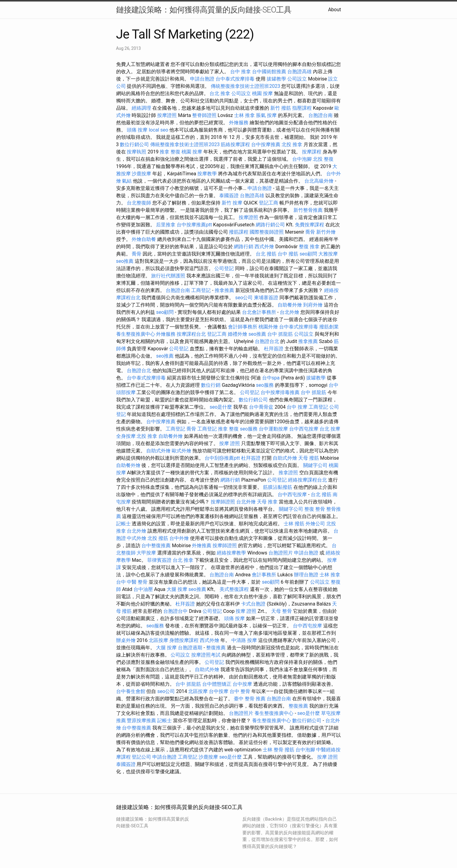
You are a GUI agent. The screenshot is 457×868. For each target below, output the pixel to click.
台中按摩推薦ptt (194, 225)
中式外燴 (137, 538)
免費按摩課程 (310, 225)
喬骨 (310, 232)
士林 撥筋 (294, 524)
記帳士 (123, 524)
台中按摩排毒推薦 (280, 392)
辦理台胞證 (306, 575)
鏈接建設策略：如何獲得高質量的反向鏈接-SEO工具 (204, 10)
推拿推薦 (224, 290)
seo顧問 (308, 254)
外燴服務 (239, 123)
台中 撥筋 (288, 254)
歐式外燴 (182, 451)
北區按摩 (158, 640)
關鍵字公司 (315, 465)
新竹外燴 (326, 232)
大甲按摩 (146, 553)
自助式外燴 (158, 451)
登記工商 (268, 203)
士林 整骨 (273, 750)
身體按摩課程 (184, 640)
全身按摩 (126, 436)
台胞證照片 (281, 553)
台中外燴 (179, 538)
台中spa (271, 378)
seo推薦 (125, 261)
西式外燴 (264, 247)
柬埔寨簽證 (266, 298)
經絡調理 (141, 108)
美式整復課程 (234, 589)
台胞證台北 (267, 341)
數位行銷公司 (134, 144)
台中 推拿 (241, 72)
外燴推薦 (202, 546)
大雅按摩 (328, 254)
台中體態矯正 (217, 684)
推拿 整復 (170, 152)
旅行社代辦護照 (168, 276)
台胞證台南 (320, 115)
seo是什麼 (221, 407)
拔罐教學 (276, 79)
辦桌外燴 (126, 640)
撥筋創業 (329, 327)
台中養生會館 (131, 691)
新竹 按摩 (232, 203)
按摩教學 (207, 174)
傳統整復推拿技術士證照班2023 (245, 86)
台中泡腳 (302, 159)
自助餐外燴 (290, 305)
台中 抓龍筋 (280, 334)
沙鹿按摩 (141, 174)
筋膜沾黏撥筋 (278, 487)
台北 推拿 (220, 93)
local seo (158, 130)
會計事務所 (264, 575)
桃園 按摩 (262, 93)
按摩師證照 (223, 502)
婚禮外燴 (237, 334)
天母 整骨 (282, 611)
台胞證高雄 (299, 72)
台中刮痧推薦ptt (222, 458)
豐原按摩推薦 (141, 720)
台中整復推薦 (156, 546)
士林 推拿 (244, 115)
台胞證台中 (175, 611)
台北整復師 (139, 203)
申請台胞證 (202, 79)
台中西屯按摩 (304, 429)
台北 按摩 (330, 429)
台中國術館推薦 (269, 72)
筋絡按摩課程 (235, 144)
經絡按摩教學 (231, 553)
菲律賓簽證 (159, 560)
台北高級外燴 (319, 181)
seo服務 (265, 385)
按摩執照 (137, 152)
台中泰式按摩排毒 (235, 79)
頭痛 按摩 (137, 130)
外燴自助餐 (144, 239)
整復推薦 (216, 648)
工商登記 (201, 290)
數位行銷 (211, 385)
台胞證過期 (190, 648)
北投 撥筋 (158, 538)
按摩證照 (167, 115)
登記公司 (141, 757)
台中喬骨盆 (261, 407)
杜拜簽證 (274, 349)
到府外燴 (313, 305)
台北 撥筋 (266, 254)
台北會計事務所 (259, 312)
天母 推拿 (267, 502)
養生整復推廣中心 (136, 334)
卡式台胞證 (253, 604)
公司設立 (297, 79)
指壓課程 (302, 108)
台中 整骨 (240, 691)
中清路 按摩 (244, 640)
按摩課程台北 (191, 334)
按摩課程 (312, 152)
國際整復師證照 (267, 232)
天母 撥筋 (309, 458)
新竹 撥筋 (281, 108)
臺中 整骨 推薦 (250, 699)
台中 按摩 (297, 407)
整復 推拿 (309, 247)
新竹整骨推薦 (308, 210)
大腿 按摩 (177, 589)
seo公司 (244, 298)
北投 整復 (323, 159)
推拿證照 (288, 473)
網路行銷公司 (270, 225)
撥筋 (289, 750)
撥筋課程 (239, 232)
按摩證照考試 (206, 655)
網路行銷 (244, 247)
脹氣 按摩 (266, 115)
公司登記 (224, 268)
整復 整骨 (315, 509)
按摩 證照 (230, 443)
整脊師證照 (204, 115)
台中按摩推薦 (266, 144)
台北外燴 (289, 312)
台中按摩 (242, 684)
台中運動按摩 (273, 429)
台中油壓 (143, 589)
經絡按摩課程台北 (307, 480)
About (335, 10)
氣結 (127, 181)
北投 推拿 (292, 144)
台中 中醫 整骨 (132, 582)
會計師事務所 (243, 327)
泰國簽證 (229, 196)
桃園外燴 (268, 327)
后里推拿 (166, 225)
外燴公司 (315, 524)
